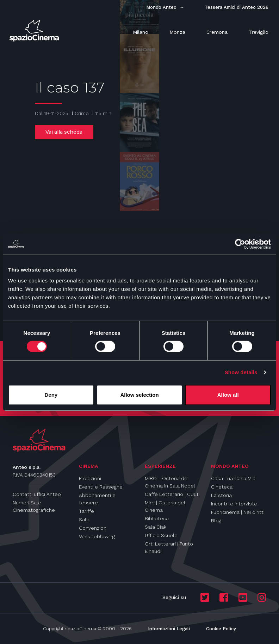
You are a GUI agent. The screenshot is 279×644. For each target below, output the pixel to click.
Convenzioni (93, 528)
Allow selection (139, 395)
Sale (84, 519)
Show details (241, 372)
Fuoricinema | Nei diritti (238, 512)
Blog (216, 521)
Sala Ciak (156, 527)
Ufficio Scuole (161, 535)
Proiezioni (90, 478)
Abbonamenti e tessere (97, 499)
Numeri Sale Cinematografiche (34, 506)
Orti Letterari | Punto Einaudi (169, 547)
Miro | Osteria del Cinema (165, 506)
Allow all (228, 395)
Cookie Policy (221, 629)
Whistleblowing (97, 536)
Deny (51, 395)
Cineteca (222, 487)
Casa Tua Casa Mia (233, 478)
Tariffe (86, 511)
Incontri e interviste (234, 504)
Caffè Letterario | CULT (172, 494)
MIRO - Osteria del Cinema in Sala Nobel (170, 482)
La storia (221, 495)
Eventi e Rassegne (101, 487)
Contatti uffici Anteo (37, 494)
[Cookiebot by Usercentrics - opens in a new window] (240, 244)
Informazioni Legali (169, 629)
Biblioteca (157, 518)
